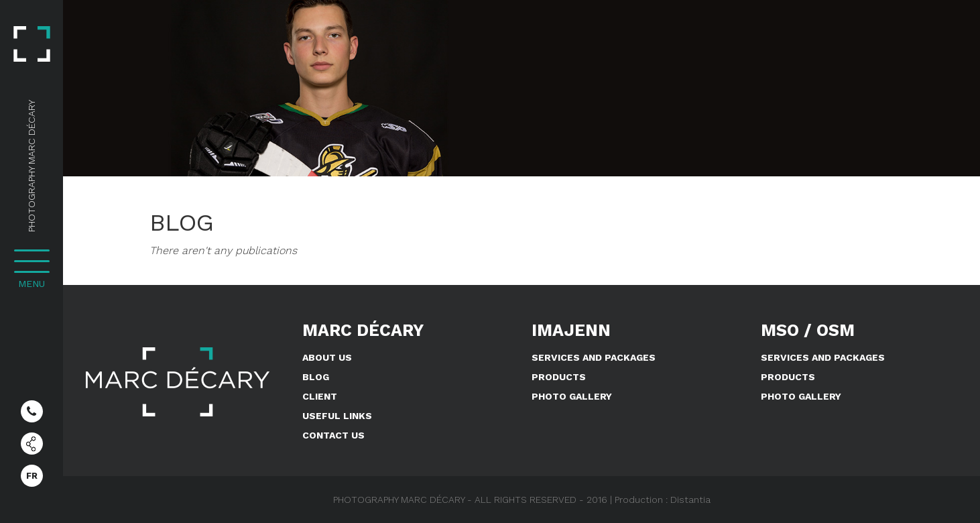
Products (559, 377)
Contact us (333, 435)
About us (327, 357)
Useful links (337, 416)
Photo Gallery (572, 396)
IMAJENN (571, 330)
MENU (32, 284)
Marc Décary (363, 330)
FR (32, 476)
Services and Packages (594, 357)
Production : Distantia (663, 500)
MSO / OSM (808, 330)
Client (320, 396)
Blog (316, 377)
